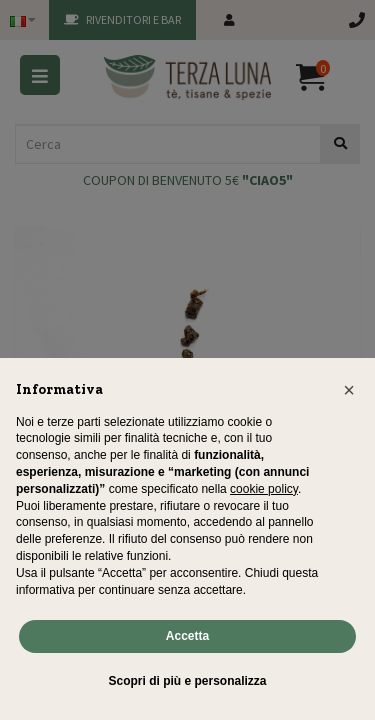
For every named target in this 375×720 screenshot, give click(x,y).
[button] (349, 390)
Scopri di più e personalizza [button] (187, 681)
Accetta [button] (187, 636)
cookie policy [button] (264, 489)
